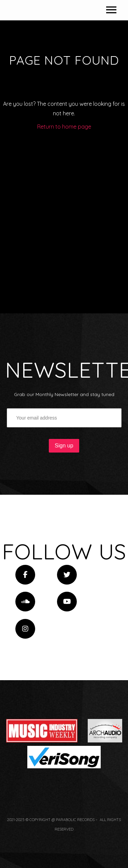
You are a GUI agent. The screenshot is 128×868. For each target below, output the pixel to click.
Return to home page (64, 248)
